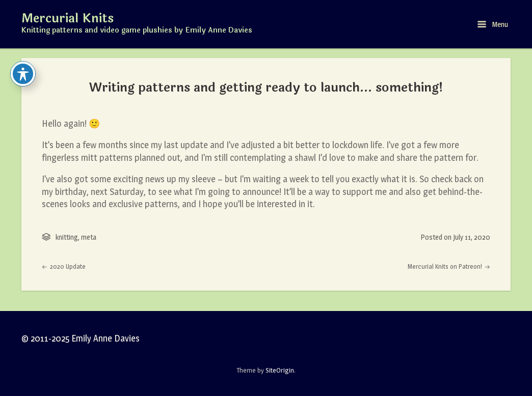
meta (89, 237)
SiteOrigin (280, 370)
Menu (493, 24)
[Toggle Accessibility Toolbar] (23, 74)
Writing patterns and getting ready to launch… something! (266, 88)
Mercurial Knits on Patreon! (449, 266)
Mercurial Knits (68, 19)
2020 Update (64, 266)
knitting (67, 237)
